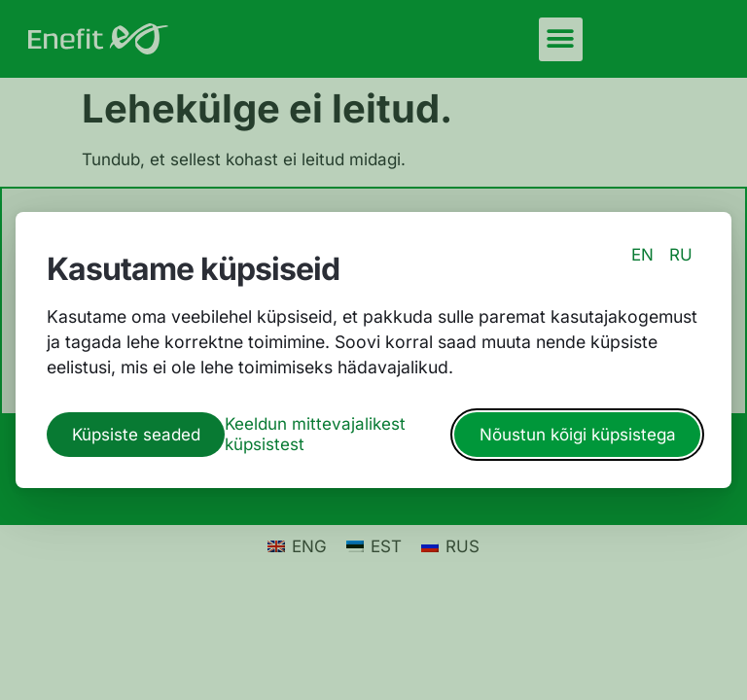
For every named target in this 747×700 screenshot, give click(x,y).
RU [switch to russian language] (681, 255)
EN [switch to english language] (642, 255)
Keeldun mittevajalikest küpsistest (315, 434)
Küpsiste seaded (136, 435)
